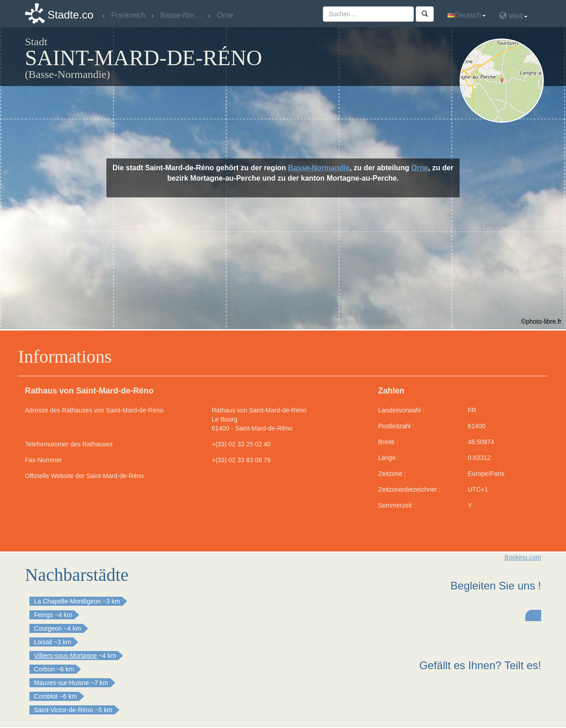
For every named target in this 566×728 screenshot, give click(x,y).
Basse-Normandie (319, 168)
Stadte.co (70, 15)
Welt (513, 16)
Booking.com (523, 557)
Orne (420, 168)
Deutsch (467, 15)
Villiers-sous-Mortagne (65, 656)
